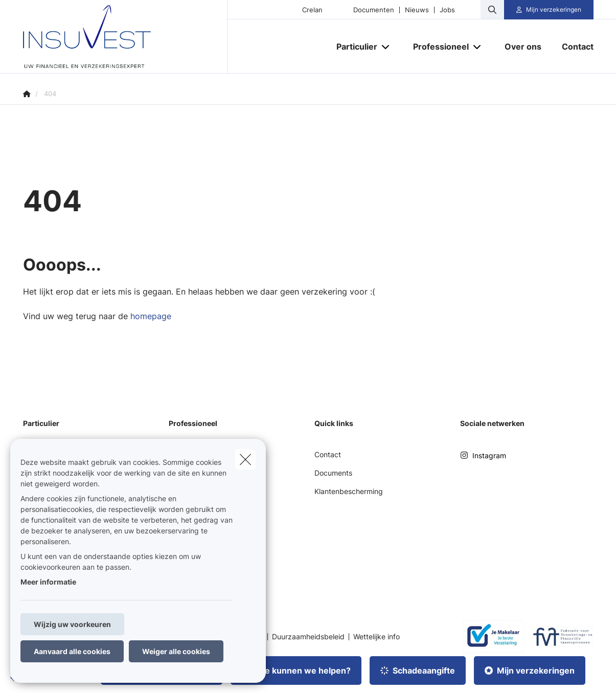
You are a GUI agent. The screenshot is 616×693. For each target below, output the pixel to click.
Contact (328, 454)
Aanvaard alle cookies (72, 651)
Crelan (312, 10)
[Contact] (573, 47)
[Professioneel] (437, 47)
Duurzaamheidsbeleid (308, 637)
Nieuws (417, 10)
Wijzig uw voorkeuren (72, 624)
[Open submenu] (386, 46)
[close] (245, 459)
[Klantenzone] (549, 10)
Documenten (374, 10)
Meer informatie (48, 582)
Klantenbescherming (349, 491)
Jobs (447, 10)
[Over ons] (523, 47)
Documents (333, 473)
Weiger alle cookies (176, 651)
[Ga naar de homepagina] (125, 37)
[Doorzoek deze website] (492, 10)
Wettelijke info (377, 637)
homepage (151, 316)
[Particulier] (353, 47)
